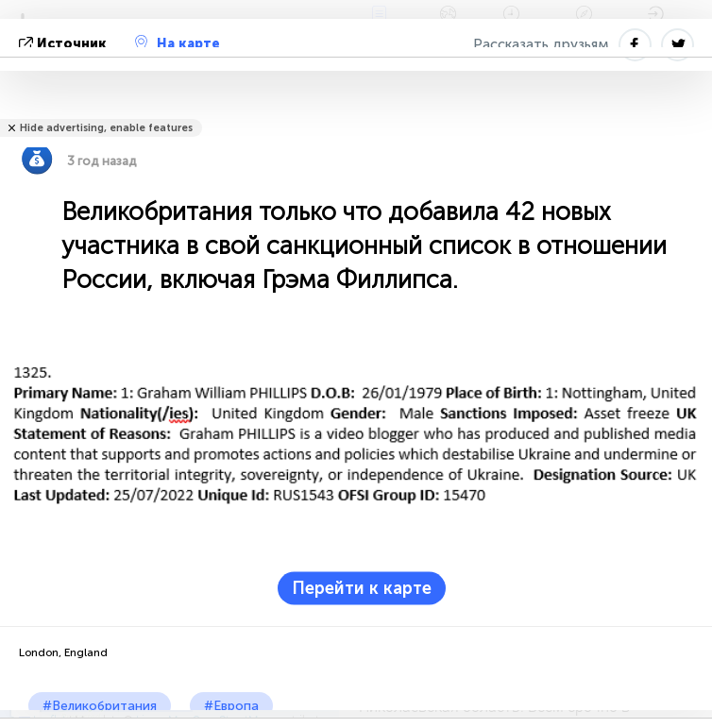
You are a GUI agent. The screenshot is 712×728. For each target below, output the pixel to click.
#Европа (231, 706)
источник (65, 44)
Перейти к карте (362, 587)
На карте (178, 43)
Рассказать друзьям (541, 44)
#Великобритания (100, 706)
